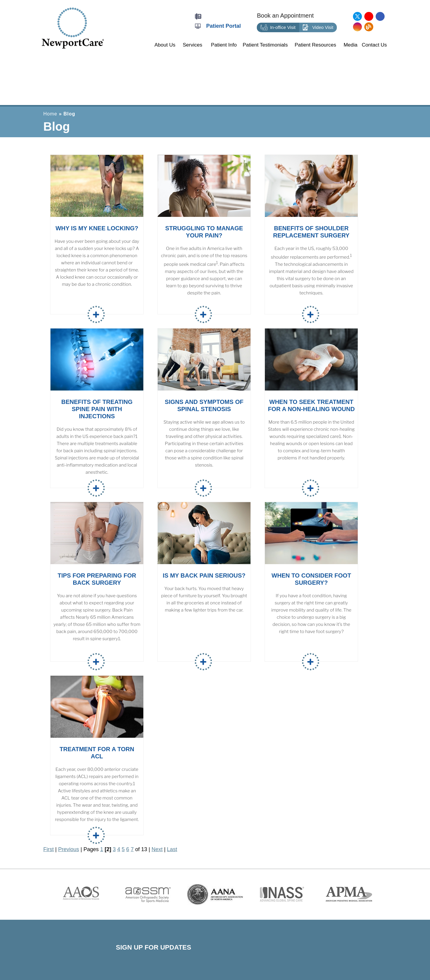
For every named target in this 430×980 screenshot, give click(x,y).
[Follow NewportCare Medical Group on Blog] (369, 27)
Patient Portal (224, 26)
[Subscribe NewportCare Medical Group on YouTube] (369, 16)
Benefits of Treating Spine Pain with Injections (97, 409)
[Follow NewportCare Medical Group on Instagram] (357, 27)
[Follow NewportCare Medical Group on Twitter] (357, 16)
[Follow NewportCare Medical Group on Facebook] (380, 16)
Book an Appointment (285, 16)
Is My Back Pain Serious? (204, 575)
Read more (96, 314)
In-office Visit (278, 28)
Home (50, 114)
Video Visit (318, 28)
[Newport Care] (73, 28)
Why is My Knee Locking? (97, 228)
